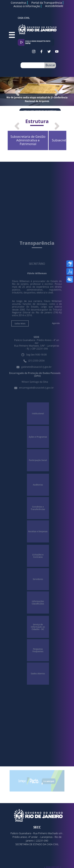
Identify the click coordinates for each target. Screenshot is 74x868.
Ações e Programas (38, 440)
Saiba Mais (22, 338)
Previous (20, 92)
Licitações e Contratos (38, 547)
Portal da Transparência (47, 3)
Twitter (49, 51)
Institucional (38, 419)
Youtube (57, 51)
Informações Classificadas (38, 588)
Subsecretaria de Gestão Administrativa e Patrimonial (42, 137)
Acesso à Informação (27, 6)
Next (56, 92)
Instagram (34, 51)
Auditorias (38, 482)
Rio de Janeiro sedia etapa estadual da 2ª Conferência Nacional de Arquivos (37, 99)
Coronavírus (19, 3)
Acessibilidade (54, 6)
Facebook (41, 51)
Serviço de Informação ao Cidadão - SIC (38, 610)
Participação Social (38, 461)
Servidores (38, 567)
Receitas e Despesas (38, 525)
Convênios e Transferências (38, 503)
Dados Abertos (38, 652)
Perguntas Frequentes (38, 631)
